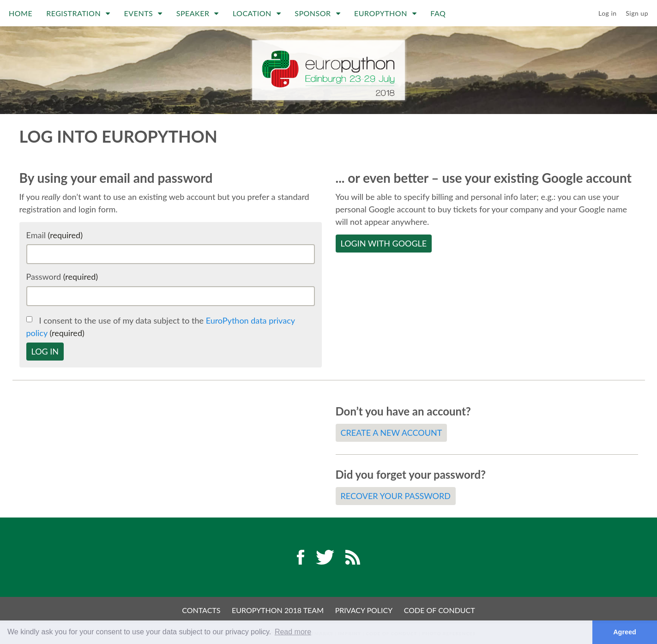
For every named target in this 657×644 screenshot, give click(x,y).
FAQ (438, 13)
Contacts (201, 610)
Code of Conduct (440, 610)
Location (257, 13)
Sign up (637, 13)
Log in (608, 13)
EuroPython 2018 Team (278, 610)
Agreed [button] (625, 632)
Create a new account (392, 433)
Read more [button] (293, 632)
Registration (78, 13)
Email (54, 235)
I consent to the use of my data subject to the (161, 327)
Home (21, 13)
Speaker (198, 13)
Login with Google (384, 243)
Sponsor (317, 13)
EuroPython (385, 13)
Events (143, 13)
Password (62, 277)
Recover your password (396, 496)
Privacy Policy (364, 610)
